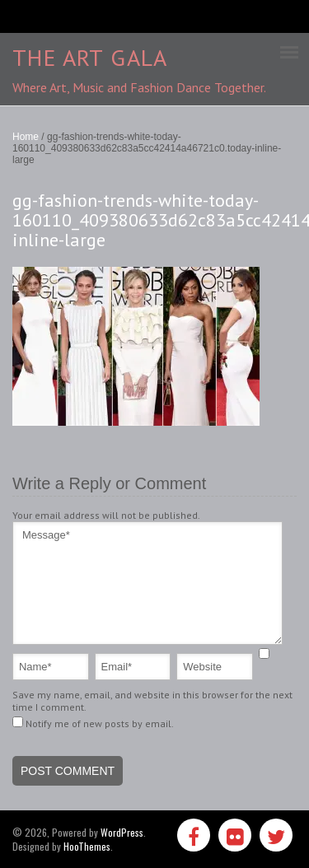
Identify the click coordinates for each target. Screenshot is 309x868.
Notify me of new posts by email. (100, 723)
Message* (147, 583)
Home (26, 137)
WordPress (122, 832)
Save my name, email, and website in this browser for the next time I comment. (152, 701)
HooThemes (87, 846)
